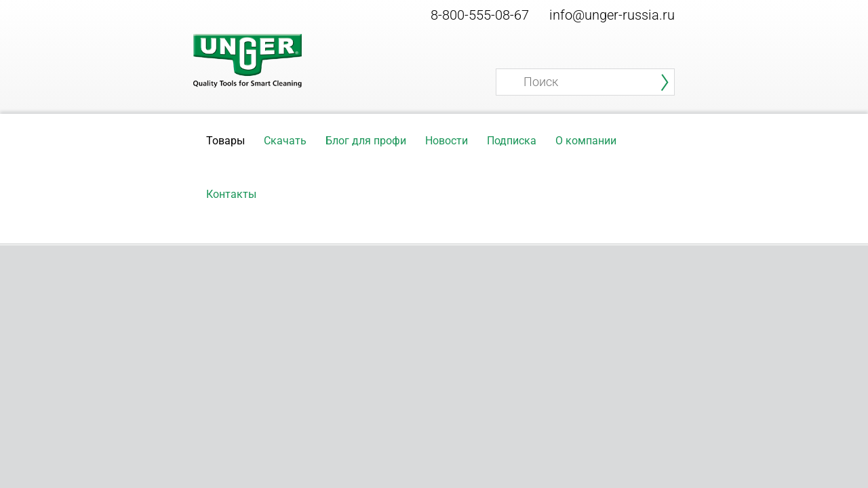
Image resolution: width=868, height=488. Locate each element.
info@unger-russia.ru (612, 15)
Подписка (512, 141)
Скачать (285, 141)
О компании (586, 141)
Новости (447, 141)
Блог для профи (366, 141)
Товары (225, 141)
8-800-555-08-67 (480, 15)
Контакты (231, 194)
